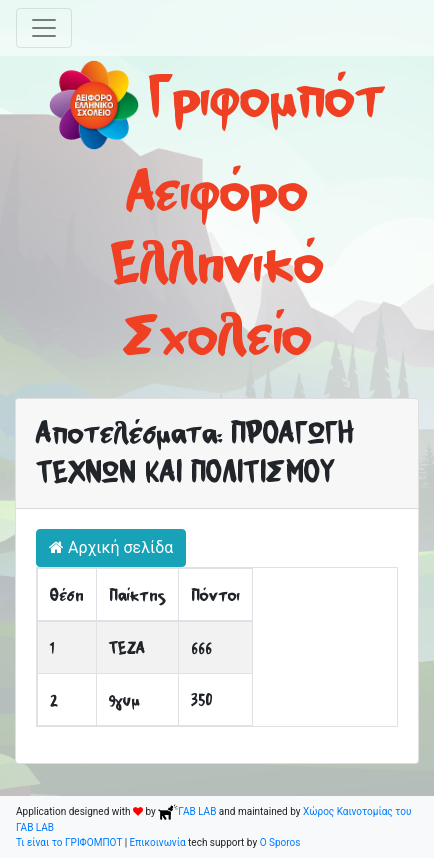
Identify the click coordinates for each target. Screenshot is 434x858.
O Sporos (280, 842)
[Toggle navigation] (44, 28)
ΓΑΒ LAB (187, 811)
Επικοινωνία (158, 842)
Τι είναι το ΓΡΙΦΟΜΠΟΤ (69, 842)
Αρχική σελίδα (111, 547)
